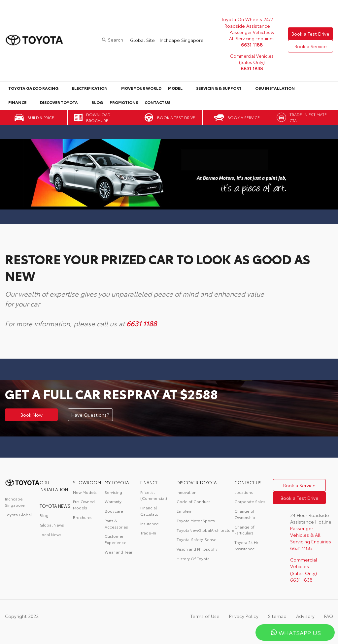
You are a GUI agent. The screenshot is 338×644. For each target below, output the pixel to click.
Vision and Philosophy (197, 549)
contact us (248, 482)
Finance (17, 102)
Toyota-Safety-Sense (197, 539)
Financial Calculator (150, 511)
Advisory (305, 616)
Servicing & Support (219, 88)
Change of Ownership (245, 514)
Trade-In (148, 533)
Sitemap (277, 616)
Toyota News (55, 506)
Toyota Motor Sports (196, 520)
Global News (52, 525)
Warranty (113, 501)
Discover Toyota (59, 102)
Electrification (90, 88)
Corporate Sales (250, 501)
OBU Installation (275, 88)
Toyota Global (18, 515)
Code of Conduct (193, 501)
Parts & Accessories (116, 524)
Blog (97, 102)
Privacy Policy (244, 616)
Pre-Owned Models (84, 504)
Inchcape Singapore (182, 40)
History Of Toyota (193, 558)
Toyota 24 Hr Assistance (246, 545)
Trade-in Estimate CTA (308, 117)
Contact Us (157, 102)
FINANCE (149, 482)
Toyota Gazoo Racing (33, 88)
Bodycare (114, 511)
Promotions (124, 102)
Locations (244, 492)
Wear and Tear (118, 552)
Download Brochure (98, 117)
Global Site (142, 40)
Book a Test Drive (310, 34)
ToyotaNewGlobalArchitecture (205, 530)
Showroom (87, 482)
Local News (51, 534)
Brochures (83, 517)
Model (175, 88)
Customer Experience (116, 539)
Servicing (113, 492)
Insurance (150, 523)
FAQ (329, 616)
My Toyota (117, 482)
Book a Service (311, 46)
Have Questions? (90, 415)
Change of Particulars (244, 530)
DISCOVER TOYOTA (197, 482)
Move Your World (141, 88)
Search (116, 40)
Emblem (185, 511)
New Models (85, 492)
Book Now (32, 415)
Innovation (186, 492)
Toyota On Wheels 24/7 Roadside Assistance (247, 22)
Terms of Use (205, 616)
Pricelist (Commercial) (154, 495)
